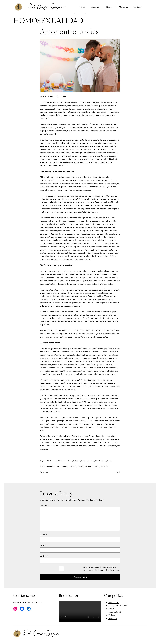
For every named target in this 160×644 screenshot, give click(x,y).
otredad (80, 466)
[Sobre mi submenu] (101, 7)
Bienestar (113, 618)
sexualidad (105, 466)
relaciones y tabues (92, 466)
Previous (44, 472)
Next (118, 472)
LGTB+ (98, 461)
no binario (72, 466)
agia (112, 609)
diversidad (49, 466)
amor (42, 466)
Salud (104, 461)
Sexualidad (113, 602)
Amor (70, 461)
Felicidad (77, 461)
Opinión (112, 615)
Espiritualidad (115, 612)
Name (43, 535)
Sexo (109, 461)
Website (44, 556)
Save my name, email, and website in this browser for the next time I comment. (101, 569)
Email (43, 545)
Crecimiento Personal (118, 606)
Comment (45, 505)
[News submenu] (114, 7)
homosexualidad (88, 461)
